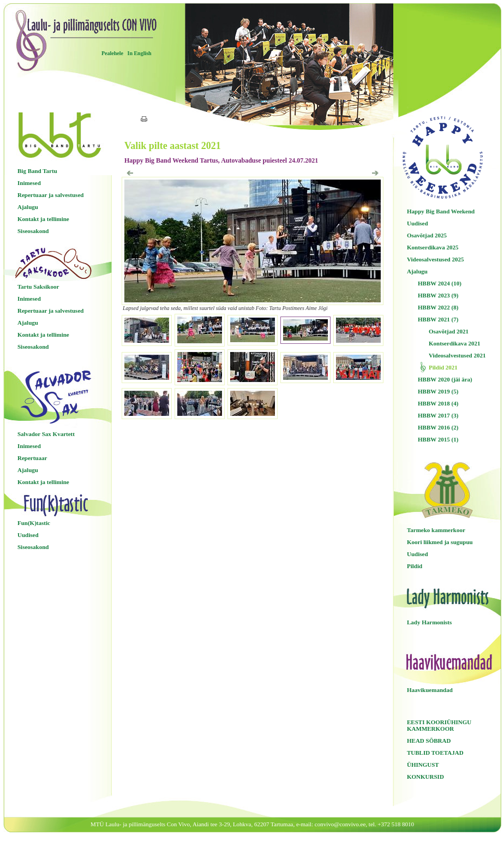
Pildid (415, 566)
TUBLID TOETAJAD (435, 753)
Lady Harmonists (429, 622)
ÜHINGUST (423, 765)
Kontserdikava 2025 (433, 247)
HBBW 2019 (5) (438, 391)
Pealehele (112, 53)
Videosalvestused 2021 (457, 355)
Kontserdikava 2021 (454, 343)
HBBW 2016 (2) (438, 427)
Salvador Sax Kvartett (46, 434)
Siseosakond (33, 231)
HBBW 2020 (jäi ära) (445, 379)
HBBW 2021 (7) (438, 319)
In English (139, 53)
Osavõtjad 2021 (449, 331)
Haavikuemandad (430, 690)
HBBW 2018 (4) (438, 403)
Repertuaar (32, 458)
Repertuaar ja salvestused (50, 195)
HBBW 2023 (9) (438, 295)
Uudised (28, 535)
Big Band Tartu (37, 171)
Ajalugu (28, 207)
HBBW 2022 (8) (438, 307)
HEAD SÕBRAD (429, 741)
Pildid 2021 (443, 367)
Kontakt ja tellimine (43, 219)
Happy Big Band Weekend (441, 211)
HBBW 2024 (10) (440, 283)
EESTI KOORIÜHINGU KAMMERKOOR (439, 725)
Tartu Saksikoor (38, 287)
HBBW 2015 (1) (438, 439)
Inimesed (29, 183)
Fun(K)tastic (34, 523)
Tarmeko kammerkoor (436, 530)
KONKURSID (425, 777)
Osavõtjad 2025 (427, 235)
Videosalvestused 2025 (435, 259)
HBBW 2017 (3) (438, 415)
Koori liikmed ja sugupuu (440, 542)
